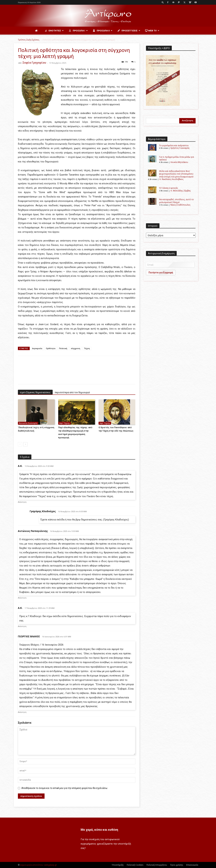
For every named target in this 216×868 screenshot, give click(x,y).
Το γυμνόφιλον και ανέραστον (174, 145)
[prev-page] (20, 444)
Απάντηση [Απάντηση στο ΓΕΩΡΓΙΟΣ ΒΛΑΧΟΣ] (22, 712)
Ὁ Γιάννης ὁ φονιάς (168, 188)
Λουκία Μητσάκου (179, 162)
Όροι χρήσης (177, 865)
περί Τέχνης (64, 423)
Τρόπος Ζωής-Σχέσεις (29, 40)
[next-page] (25, 444)
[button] (163, 2)
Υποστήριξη (118, 865)
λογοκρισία (37, 348)
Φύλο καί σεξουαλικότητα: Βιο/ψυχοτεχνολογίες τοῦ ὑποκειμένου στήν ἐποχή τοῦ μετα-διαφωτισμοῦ (176, 174)
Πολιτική (63, 348)
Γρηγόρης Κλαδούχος (43, 511)
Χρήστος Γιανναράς (180, 148)
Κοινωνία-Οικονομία (28, 423)
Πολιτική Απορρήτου (157, 865)
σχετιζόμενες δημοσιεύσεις (35, 392)
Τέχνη (87, 348)
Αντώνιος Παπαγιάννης (33, 531)
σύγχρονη (76, 348)
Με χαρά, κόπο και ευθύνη (99, 830)
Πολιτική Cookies (135, 865)
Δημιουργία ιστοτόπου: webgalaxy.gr (38, 865)
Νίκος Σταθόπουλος (180, 205)
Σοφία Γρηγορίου (34, 63)
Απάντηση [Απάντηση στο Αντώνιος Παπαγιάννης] (22, 598)
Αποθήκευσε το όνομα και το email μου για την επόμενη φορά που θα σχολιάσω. (65, 788)
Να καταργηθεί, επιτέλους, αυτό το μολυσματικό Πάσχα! (176, 201)
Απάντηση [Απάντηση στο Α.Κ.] (22, 502)
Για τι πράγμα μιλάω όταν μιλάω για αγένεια (177, 158)
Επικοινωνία (192, 865)
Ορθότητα (51, 348)
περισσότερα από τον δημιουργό (72, 392)
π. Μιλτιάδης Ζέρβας (181, 191)
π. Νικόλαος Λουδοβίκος (171, 179)
